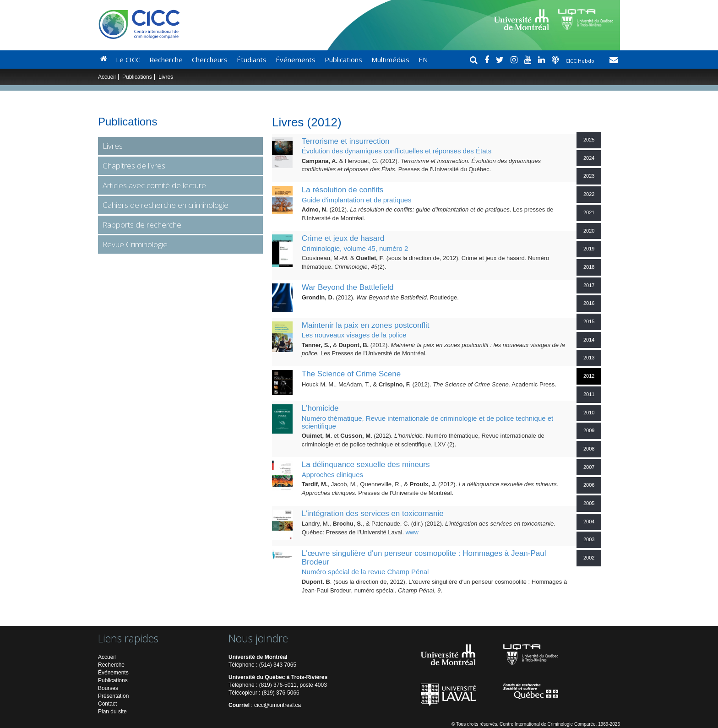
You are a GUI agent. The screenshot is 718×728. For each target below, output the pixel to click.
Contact (107, 704)
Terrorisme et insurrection (346, 141)
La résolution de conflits (343, 190)
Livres (113, 146)
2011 (589, 394)
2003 (589, 539)
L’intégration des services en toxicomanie (373, 513)
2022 (589, 194)
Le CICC (128, 60)
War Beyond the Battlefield (348, 287)
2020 (589, 231)
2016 (589, 303)
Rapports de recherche (142, 225)
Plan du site (112, 712)
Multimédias (390, 60)
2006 (589, 485)
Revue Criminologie (135, 244)
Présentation (113, 696)
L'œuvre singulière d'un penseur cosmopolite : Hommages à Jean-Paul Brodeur (424, 558)
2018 (589, 267)
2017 (589, 285)
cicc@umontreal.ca (277, 705)
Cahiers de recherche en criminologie (166, 205)
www (412, 532)
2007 (589, 467)
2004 (589, 522)
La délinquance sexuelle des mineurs (366, 465)
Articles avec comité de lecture (154, 185)
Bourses (108, 688)
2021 (589, 212)
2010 (589, 413)
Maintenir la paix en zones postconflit (366, 325)
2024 (589, 158)
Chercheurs (210, 60)
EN (423, 60)
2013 (589, 358)
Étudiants (252, 60)
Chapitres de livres (134, 166)
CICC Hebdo (581, 61)
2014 (589, 340)
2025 (589, 140)
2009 (589, 430)
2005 (589, 503)
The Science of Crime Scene (351, 374)
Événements (296, 60)
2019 (589, 249)
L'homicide (320, 408)
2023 (589, 176)
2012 (589, 376)
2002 (589, 558)
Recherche (166, 60)
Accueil (107, 77)
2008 (589, 449)
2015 (589, 321)
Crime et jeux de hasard (343, 238)
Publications (343, 60)
